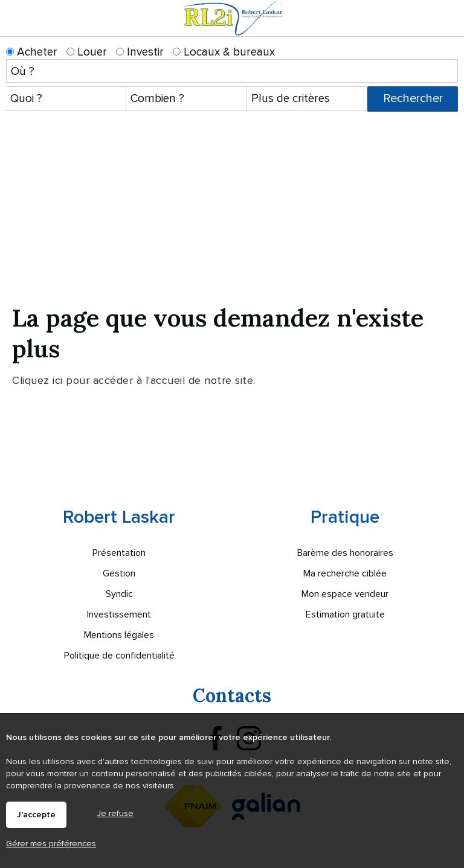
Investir (140, 52)
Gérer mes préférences (51, 844)
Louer (87, 52)
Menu (447, 29)
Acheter (32, 52)
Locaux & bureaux (224, 52)
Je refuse (115, 813)
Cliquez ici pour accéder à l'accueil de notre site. (134, 380)
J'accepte (36, 815)
